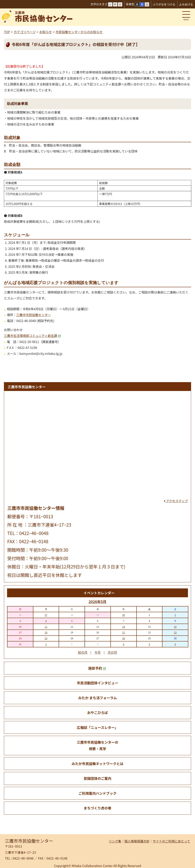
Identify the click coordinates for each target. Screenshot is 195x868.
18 (46, 632)
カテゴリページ (25, 32)
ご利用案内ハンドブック (97, 793)
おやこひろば (97, 712)
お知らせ (46, 32)
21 (123, 632)
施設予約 (97, 668)
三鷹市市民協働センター (34, 315)
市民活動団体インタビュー (97, 683)
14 (123, 627)
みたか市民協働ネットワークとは (97, 764)
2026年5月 (97, 602)
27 (46, 615)
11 (46, 627)
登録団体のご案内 (98, 778)
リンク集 (115, 841)
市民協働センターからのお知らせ (79, 32)
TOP (7, 32)
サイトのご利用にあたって (171, 841)
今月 (97, 652)
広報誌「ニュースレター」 (97, 727)
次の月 (112, 652)
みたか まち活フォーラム (97, 698)
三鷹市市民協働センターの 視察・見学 (97, 745)
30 (123, 615)
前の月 (83, 652)
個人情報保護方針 (137, 841)
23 (175, 632)
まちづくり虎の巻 (98, 808)
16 (175, 627)
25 (46, 638)
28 (123, 638)
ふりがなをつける (164, 4)
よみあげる (186, 4)
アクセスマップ (176, 501)
